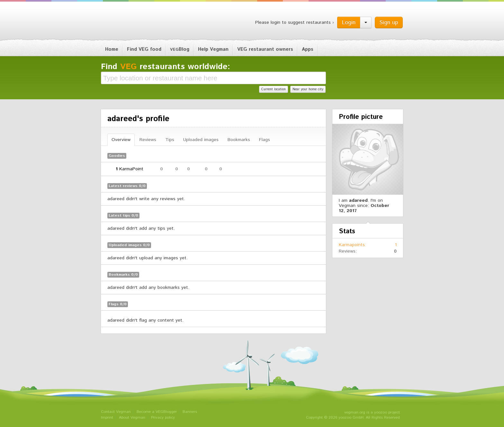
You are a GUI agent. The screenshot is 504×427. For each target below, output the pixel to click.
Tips (170, 140)
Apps (308, 49)
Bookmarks (239, 140)
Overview (121, 140)
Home (112, 49)
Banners (190, 412)
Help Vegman (213, 49)
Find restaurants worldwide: (166, 67)
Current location (274, 89)
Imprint (107, 418)
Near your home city (308, 89)
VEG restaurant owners (265, 49)
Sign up (389, 22)
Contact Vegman (116, 412)
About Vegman (132, 418)
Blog (180, 49)
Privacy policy (163, 418)
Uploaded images (201, 140)
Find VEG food (144, 49)
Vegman (141, 22)
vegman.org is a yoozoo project (372, 412)
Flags (265, 140)
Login (349, 22)
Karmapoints (352, 245)
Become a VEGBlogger (157, 412)
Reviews (148, 140)
